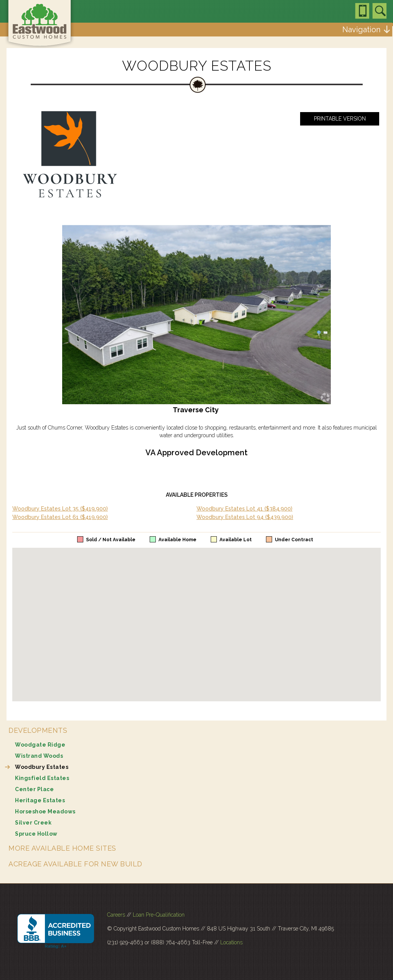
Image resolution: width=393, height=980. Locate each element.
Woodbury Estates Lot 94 (245, 517)
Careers (116, 915)
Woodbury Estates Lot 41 (244, 509)
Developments (38, 730)
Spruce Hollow (36, 834)
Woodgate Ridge (40, 745)
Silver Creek (33, 823)
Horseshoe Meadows (45, 811)
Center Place (34, 789)
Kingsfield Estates (42, 778)
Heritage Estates (40, 800)
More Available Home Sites (62, 848)
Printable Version (340, 119)
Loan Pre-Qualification (159, 915)
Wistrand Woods (39, 756)
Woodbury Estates (42, 767)
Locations (231, 942)
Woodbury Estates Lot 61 (60, 517)
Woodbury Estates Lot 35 (60, 509)
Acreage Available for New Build (75, 864)
